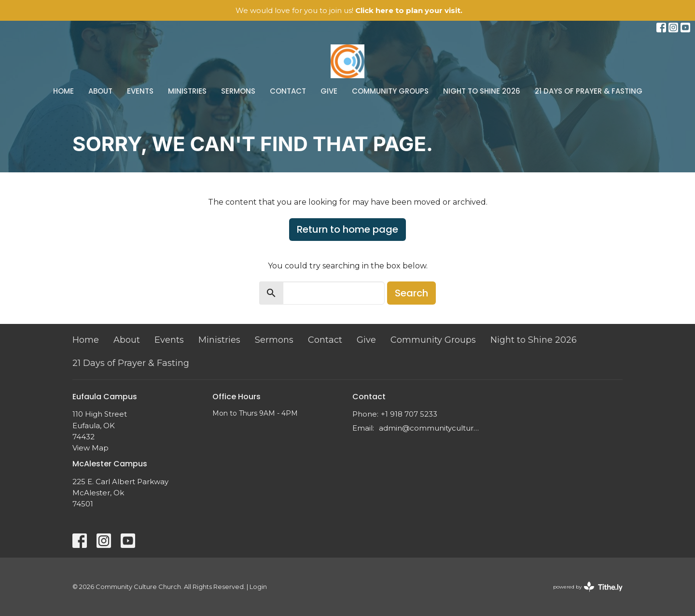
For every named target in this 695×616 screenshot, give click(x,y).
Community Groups (390, 91)
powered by (588, 587)
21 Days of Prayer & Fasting (589, 91)
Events (140, 91)
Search (411, 293)
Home (63, 91)
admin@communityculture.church (431, 428)
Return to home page (347, 229)
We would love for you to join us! (349, 10)
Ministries (187, 91)
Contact (288, 91)
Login (258, 587)
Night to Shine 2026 (482, 91)
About (100, 91)
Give (329, 91)
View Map (90, 448)
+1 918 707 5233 (409, 414)
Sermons (238, 91)
